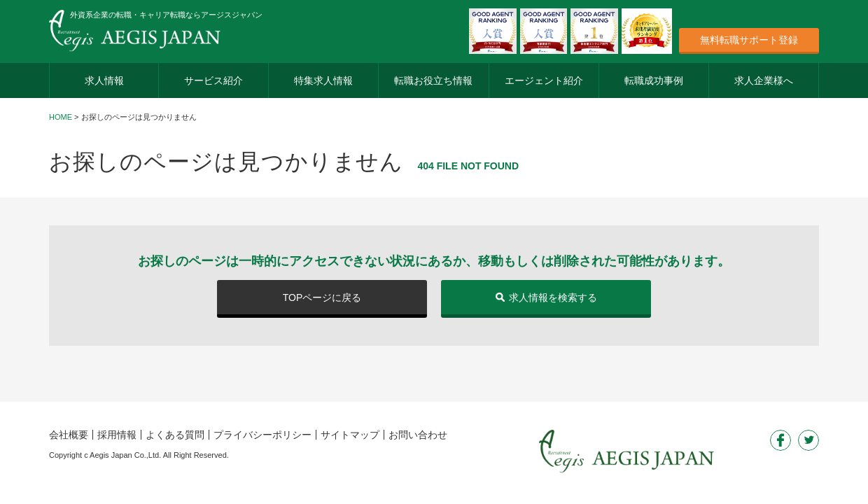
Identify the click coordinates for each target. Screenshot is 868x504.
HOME (61, 117)
